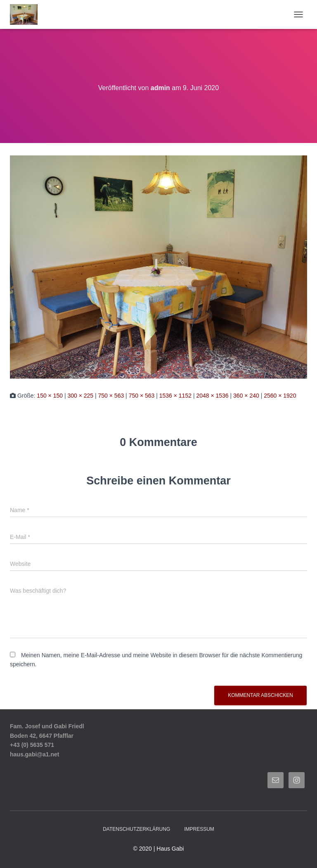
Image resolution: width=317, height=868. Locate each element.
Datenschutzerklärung (136, 829)
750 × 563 (111, 396)
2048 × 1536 (212, 396)
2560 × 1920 (280, 396)
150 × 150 (50, 396)
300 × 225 (80, 396)
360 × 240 (246, 396)
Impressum (199, 829)
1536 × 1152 (175, 396)
